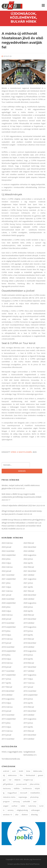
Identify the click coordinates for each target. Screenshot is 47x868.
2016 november (30, 691)
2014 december (30, 735)
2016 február (29, 707)
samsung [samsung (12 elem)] (16, 801)
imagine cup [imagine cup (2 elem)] (28, 780)
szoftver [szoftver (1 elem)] (14, 806)
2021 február (29, 591)
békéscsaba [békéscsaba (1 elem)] (38, 771)
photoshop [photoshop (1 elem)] (34, 797)
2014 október (29, 739)
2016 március (7, 707)
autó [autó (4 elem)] (14, 771)
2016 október (7, 695)
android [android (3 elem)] (6, 771)
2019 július (6, 631)
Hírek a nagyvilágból (22, 452)
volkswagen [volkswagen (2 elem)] (35, 810)
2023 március (7, 543)
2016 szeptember (31, 695)
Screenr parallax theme (16, 864)
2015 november (8, 715)
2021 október (29, 575)
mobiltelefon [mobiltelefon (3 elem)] (35, 793)
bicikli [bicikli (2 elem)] (21, 771)
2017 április (6, 683)
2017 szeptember (9, 675)
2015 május (6, 727)
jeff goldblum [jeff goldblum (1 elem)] (8, 784)
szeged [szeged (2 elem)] (6, 806)
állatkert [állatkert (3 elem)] (25, 815)
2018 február (29, 663)
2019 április (28, 635)
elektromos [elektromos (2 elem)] (12, 775)
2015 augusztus (30, 719)
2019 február (29, 639)
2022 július (6, 559)
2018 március (7, 663)
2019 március (7, 639)
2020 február (29, 615)
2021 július (6, 583)
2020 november (8, 599)
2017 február (7, 687)
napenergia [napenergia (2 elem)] (23, 797)
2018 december (30, 643)
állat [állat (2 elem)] (17, 815)
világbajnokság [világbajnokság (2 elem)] (22, 810)
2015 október (29, 715)
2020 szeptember (9, 603)
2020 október (29, 599)
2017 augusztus (30, 675)
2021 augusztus (30, 579)
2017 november (8, 671)
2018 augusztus (30, 651)
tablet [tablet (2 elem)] (23, 806)
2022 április (28, 563)
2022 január (7, 571)
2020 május (6, 611)
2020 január (7, 619)
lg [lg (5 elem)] (4, 793)
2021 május (6, 587)
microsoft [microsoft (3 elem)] (24, 793)
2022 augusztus (30, 555)
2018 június (28, 655)
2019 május (6, 635)
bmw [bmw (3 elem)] (28, 771)
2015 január (7, 735)
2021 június (28, 583)
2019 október (29, 623)
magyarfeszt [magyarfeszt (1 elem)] (12, 793)
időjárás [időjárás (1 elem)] (17, 780)
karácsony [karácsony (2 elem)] (7, 788)
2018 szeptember (9, 651)
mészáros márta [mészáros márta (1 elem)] (9, 797)
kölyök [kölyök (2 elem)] (37, 788)
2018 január (7, 667)
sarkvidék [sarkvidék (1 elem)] (26, 801)
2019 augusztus (30, 627)
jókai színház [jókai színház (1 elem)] (35, 784)
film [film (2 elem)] (21, 775)
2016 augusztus (8, 699)
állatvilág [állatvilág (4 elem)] (34, 815)
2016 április (28, 703)
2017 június (6, 679)
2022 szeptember (9, 555)
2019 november (8, 623)
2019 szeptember (9, 627)
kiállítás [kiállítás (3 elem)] (17, 788)
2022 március (7, 567)
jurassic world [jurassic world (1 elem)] (22, 784)
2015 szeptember (9, 719)
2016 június (28, 699)
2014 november (8, 739)
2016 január (7, 711)
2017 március (29, 683)
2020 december (30, 595)
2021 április (28, 587)
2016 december (8, 691)
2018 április (28, 659)
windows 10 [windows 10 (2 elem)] (8, 815)
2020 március (7, 615)
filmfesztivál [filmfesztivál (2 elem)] (30, 775)
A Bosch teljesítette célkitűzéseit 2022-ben (19, 505)
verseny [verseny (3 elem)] (11, 810)
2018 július (6, 655)
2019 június (28, 631)
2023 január (7, 547)
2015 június (28, 723)
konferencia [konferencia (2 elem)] (27, 788)
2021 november (8, 575)
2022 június (28, 559)
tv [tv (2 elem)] (4, 810)
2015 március (7, 731)
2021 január (7, 595)
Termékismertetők (9, 759)
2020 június (28, 607)
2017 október (29, 671)
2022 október (29, 551)
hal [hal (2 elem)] (10, 780)
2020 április (28, 611)
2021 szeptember (9, 579)
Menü (43, 5)
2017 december (30, 667)
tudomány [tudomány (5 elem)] (32, 806)
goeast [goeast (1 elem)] (41, 775)
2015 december (30, 711)
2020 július (6, 607)
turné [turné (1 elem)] (41, 806)
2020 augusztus (30, 603)
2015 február (29, 731)
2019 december (30, 619)
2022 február (29, 567)
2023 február (29, 543)
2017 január (28, 687)
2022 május (6, 563)
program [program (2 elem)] (6, 801)
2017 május (28, 679)
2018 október (29, 647)
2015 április (28, 727)
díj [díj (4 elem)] (4, 775)
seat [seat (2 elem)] (35, 801)
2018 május (6, 659)
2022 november (8, 551)
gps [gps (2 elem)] (4, 780)
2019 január (7, 643)
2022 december (30, 547)
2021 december (30, 571)
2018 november (8, 647)
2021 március (7, 591)
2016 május (6, 703)
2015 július (6, 723)
